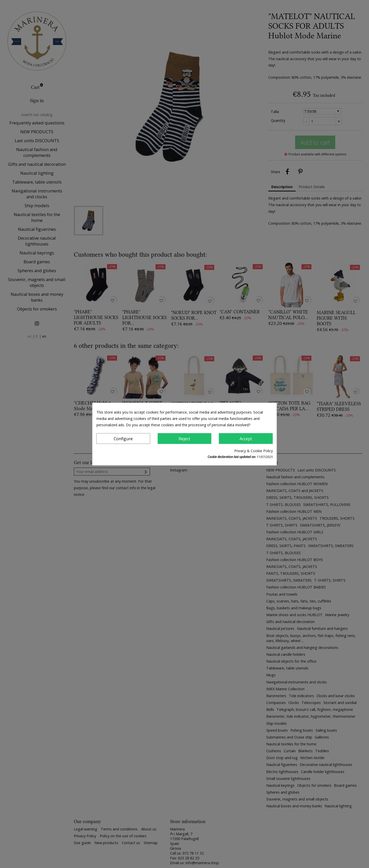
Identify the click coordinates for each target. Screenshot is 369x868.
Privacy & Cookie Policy (254, 451)
